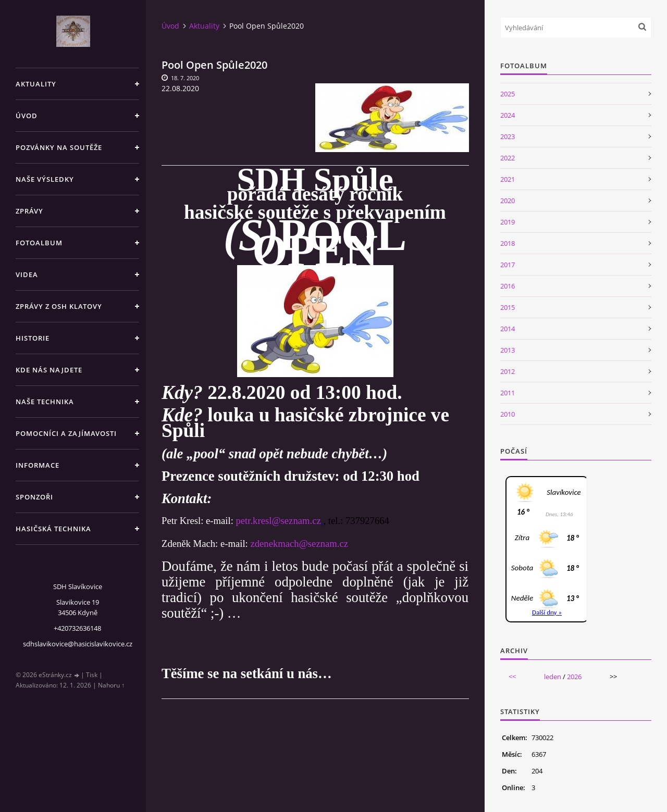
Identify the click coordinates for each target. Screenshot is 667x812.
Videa (27, 274)
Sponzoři (34, 497)
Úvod (27, 116)
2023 (508, 136)
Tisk (92, 675)
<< (512, 677)
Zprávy (29, 211)
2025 (508, 94)
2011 (508, 393)
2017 (508, 265)
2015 (508, 307)
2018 (508, 243)
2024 (508, 115)
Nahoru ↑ (111, 685)
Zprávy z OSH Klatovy (59, 306)
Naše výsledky (45, 179)
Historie (33, 338)
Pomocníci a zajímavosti (66, 433)
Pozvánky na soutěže (59, 147)
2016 (508, 286)
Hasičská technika (53, 529)
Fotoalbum (39, 243)
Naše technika (45, 402)
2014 (508, 329)
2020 (508, 201)
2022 (508, 158)
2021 (508, 179)
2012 (508, 371)
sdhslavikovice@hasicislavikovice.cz (78, 644)
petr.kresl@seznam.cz (278, 521)
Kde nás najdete (49, 370)
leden (553, 677)
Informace (38, 465)
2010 (508, 414)
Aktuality (36, 84)
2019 (508, 222)
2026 (574, 677)
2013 (508, 350)
